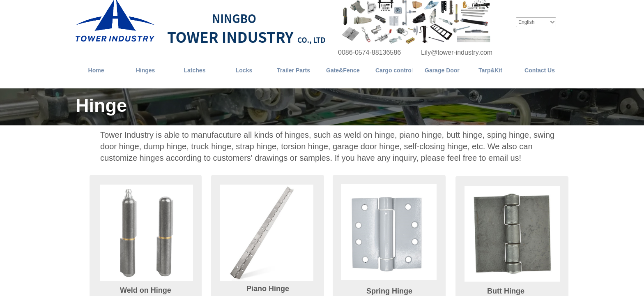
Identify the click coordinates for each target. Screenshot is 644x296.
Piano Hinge (268, 289)
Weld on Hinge (146, 290)
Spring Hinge (389, 291)
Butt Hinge (506, 291)
